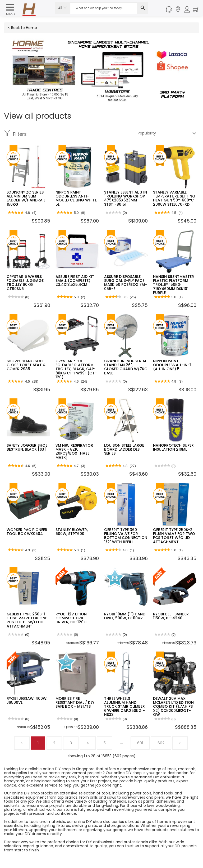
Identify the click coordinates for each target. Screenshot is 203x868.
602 (161, 743)
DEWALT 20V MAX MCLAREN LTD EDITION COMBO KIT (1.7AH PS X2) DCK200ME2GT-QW (173, 707)
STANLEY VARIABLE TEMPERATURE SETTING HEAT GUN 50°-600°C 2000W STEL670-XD (174, 198)
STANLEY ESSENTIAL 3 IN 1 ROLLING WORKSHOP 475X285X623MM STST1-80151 (126, 198)
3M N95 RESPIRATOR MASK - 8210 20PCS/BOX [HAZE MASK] (74, 451)
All (63, 8)
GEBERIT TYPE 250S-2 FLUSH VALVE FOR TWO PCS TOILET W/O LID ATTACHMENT (174, 536)
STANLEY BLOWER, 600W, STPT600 (72, 532)
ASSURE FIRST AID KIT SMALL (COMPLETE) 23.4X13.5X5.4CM (75, 281)
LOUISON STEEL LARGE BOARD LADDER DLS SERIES (124, 449)
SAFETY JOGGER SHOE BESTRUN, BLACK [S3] (27, 447)
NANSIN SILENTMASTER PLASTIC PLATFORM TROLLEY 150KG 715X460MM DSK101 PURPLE (174, 285)
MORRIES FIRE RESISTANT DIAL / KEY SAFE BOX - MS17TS (75, 703)
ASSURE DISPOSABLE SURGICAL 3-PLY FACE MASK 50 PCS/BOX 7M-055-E (126, 283)
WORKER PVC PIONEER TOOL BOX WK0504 (27, 532)
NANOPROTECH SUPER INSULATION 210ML (173, 447)
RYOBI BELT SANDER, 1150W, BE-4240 (171, 616)
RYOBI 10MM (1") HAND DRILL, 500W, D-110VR (125, 616)
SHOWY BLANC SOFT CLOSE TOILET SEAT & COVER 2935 (26, 365)
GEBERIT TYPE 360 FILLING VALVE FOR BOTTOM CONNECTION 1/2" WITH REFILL (126, 536)
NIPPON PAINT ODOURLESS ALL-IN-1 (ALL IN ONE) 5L (172, 365)
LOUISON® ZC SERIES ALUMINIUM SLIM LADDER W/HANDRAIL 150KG (26, 198)
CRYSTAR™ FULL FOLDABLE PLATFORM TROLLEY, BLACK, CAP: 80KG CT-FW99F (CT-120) (76, 369)
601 (140, 743)
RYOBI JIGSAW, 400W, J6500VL (27, 700)
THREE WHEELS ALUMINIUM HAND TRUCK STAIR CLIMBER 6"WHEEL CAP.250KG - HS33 (124, 707)
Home (31, 28)
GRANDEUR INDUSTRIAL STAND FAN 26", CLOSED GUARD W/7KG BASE (126, 367)
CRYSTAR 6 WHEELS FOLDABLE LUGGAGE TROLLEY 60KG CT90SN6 (25, 283)
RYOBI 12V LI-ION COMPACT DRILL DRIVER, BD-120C (71, 618)
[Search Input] (104, 8)
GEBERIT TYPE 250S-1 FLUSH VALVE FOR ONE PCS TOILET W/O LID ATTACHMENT (27, 620)
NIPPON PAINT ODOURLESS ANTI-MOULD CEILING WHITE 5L (76, 198)
